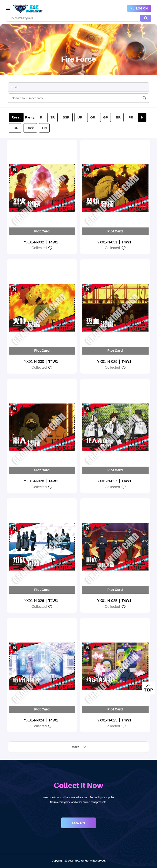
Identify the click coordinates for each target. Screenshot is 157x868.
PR (131, 117)
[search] (78, 18)
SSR (66, 117)
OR (93, 117)
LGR (15, 128)
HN (44, 128)
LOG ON (79, 823)
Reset (16, 117)
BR (118, 117)
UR (80, 117)
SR (52, 117)
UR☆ (30, 128)
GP (106, 117)
